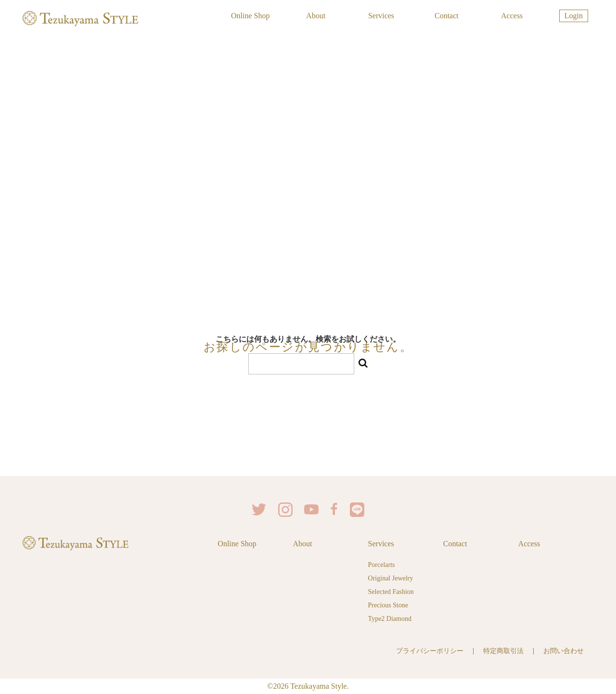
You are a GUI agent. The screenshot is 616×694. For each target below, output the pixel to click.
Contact (447, 16)
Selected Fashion (391, 592)
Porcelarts (382, 565)
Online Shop (250, 16)
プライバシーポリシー (430, 651)
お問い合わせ (564, 651)
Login (574, 16)
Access (512, 16)
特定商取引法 (503, 651)
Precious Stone (388, 605)
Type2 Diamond (390, 619)
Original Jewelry (391, 578)
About (316, 16)
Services (381, 16)
